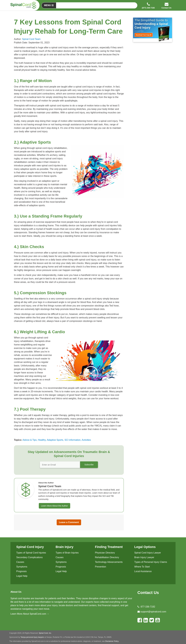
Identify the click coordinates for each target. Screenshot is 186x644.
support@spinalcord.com (153, 612)
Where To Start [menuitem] (142, 567)
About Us (16, 592)
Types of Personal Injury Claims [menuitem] (151, 562)
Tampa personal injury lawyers (32, 637)
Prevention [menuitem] (101, 567)
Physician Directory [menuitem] (105, 553)
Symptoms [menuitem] (22, 567)
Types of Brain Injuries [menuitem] (67, 553)
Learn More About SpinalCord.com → (30, 614)
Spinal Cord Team (31, 39)
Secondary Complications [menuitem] (29, 557)
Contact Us (148, 593)
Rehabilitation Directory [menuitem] (107, 557)
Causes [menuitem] (20, 562)
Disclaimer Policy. (112, 641)
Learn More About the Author (54, 506)
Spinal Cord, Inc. (45, 633)
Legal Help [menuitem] (22, 576)
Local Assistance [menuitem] (143, 571)
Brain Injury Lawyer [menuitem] (144, 557)
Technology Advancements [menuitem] (109, 562)
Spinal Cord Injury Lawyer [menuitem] (148, 553)
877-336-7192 (148, 607)
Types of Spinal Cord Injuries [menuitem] (31, 553)
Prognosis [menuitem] (21, 571)
